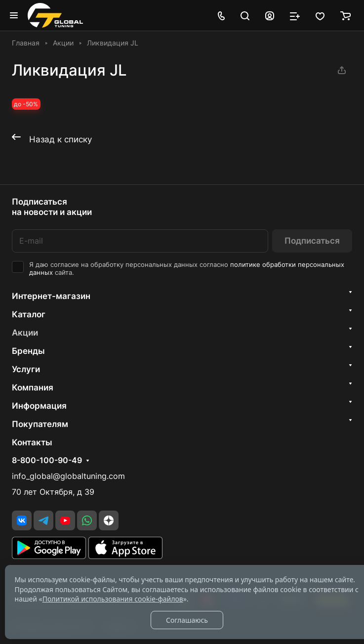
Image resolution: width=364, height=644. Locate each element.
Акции (25, 333)
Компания (33, 387)
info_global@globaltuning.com (68, 476)
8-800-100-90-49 (47, 461)
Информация (39, 406)
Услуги (26, 369)
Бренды (28, 351)
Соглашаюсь (187, 620)
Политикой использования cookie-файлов (113, 599)
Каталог (29, 314)
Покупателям (40, 424)
